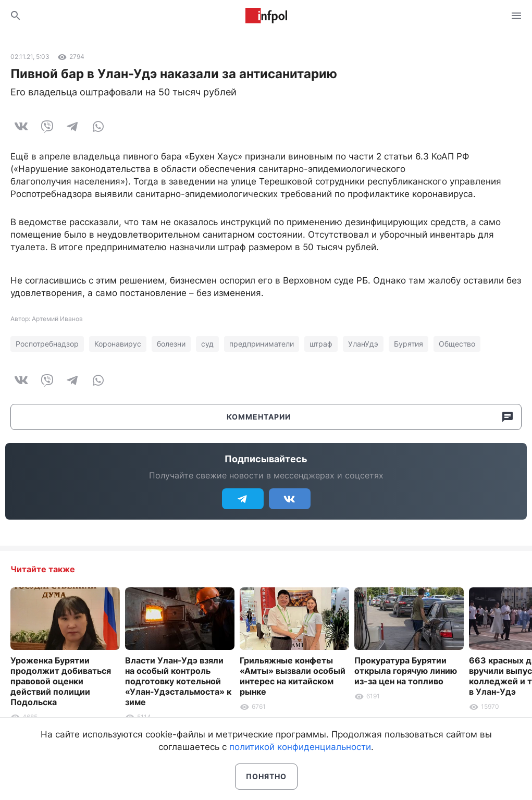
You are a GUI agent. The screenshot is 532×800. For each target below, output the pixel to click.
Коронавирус (118, 344)
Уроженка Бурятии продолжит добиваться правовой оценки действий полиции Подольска (61, 681)
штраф (321, 344)
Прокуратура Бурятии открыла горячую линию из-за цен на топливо (406, 671)
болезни (171, 344)
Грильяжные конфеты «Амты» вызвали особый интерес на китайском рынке (293, 676)
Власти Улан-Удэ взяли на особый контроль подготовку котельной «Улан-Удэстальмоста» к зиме (178, 681)
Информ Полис (266, 16)
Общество (457, 344)
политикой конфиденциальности (300, 747)
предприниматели (262, 344)
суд (207, 344)
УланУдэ (363, 344)
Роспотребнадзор (47, 344)
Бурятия (409, 344)
